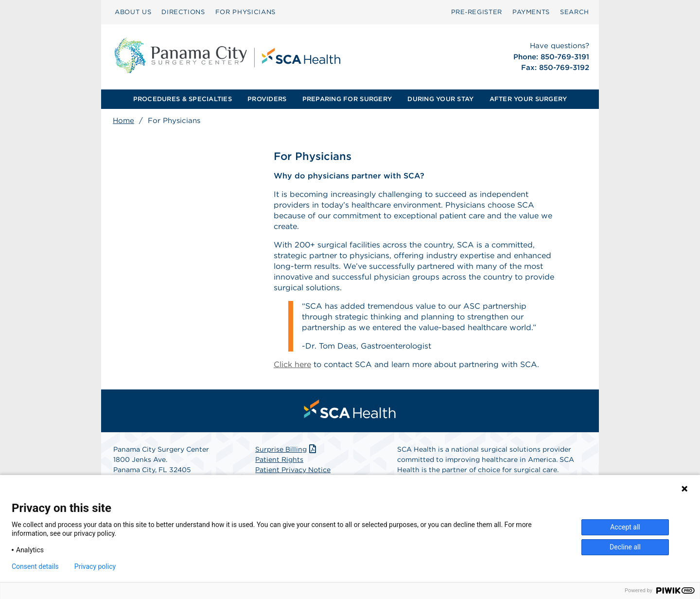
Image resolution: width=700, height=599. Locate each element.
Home (123, 121)
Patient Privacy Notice (293, 470)
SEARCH (575, 12)
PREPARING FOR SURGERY (347, 99)
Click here (292, 364)
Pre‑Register (477, 12)
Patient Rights (279, 459)
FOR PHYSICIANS (245, 12)
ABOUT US (133, 12)
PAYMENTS (531, 12)
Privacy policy (95, 566)
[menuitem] (133, 12)
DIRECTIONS (183, 12)
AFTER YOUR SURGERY (528, 99)
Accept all (625, 527)
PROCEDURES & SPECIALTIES (183, 99)
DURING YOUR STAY (440, 99)
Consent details (35, 566)
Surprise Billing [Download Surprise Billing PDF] (287, 449)
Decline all (625, 547)
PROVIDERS (267, 99)
